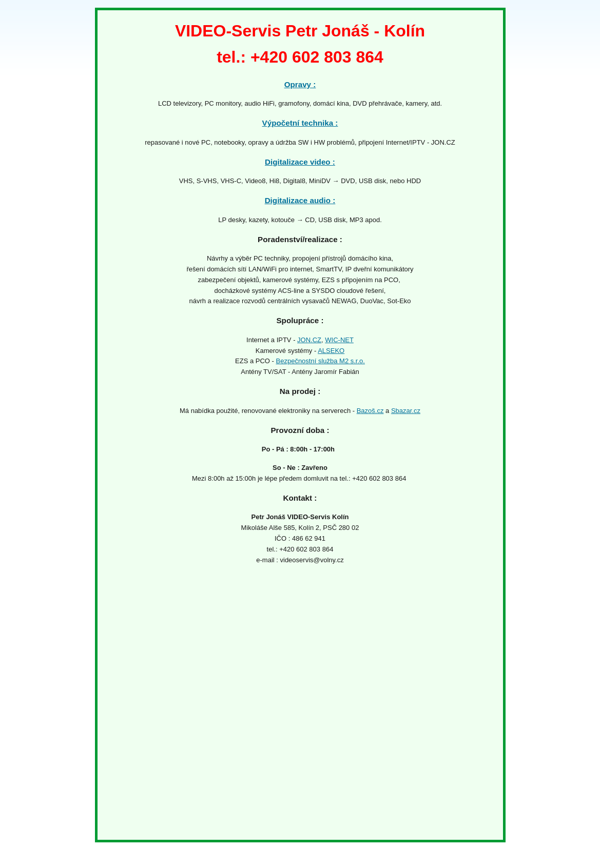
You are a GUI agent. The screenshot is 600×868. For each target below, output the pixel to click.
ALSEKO (331, 351)
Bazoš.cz (370, 411)
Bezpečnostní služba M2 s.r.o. (321, 361)
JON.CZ (309, 340)
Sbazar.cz (406, 411)
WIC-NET (339, 340)
